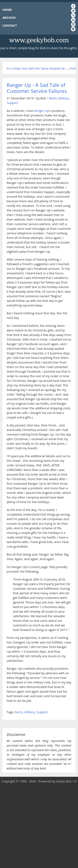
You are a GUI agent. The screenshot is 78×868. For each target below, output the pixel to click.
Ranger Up (42, 111)
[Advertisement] (39, 826)
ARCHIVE (9, 17)
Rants (53, 98)
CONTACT (10, 25)
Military (64, 98)
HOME (7, 10)
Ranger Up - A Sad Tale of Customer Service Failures (37, 88)
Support (12, 103)
